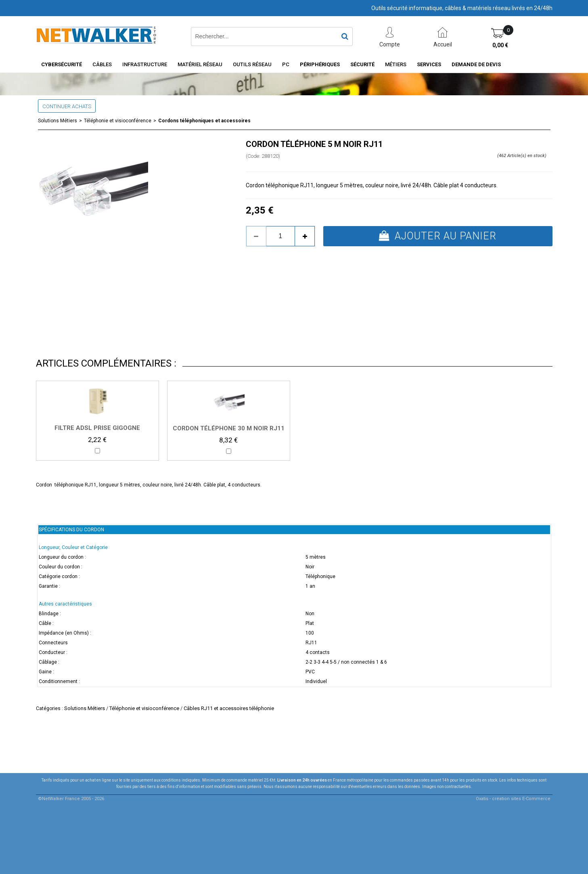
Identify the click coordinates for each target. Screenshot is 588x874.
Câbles (102, 64)
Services (429, 64)
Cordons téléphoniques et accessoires (204, 121)
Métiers (396, 64)
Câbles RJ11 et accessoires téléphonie (229, 708)
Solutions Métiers (58, 121)
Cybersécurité (62, 64)
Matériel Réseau (200, 64)
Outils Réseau (252, 64)
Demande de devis (476, 64)
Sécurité (362, 64)
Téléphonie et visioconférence (118, 121)
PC (286, 64)
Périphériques (320, 64)
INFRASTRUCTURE (145, 64)
